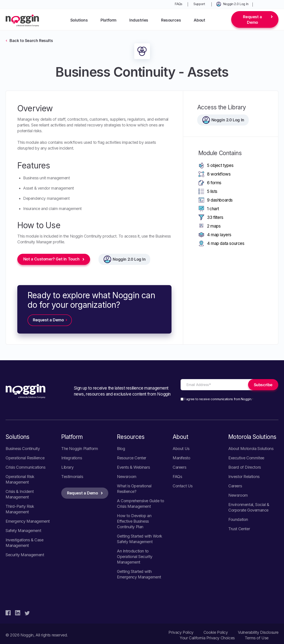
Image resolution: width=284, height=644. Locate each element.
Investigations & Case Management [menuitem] (25, 543)
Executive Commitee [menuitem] (246, 458)
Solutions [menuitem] (79, 20)
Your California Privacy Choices (207, 638)
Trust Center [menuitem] (239, 529)
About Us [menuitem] (181, 449)
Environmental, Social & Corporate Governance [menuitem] (249, 507)
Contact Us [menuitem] (183, 486)
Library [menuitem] (67, 467)
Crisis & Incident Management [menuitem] (20, 494)
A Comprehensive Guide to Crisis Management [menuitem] (140, 504)
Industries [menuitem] (139, 20)
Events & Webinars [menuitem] (133, 467)
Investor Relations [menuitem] (244, 477)
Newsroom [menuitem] (127, 477)
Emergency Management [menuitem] (28, 521)
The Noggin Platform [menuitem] (80, 449)
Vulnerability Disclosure (258, 632)
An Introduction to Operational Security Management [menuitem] (135, 557)
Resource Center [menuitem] (132, 458)
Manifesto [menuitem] (181, 458)
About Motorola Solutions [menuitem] (251, 449)
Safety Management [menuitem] (23, 531)
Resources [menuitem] (171, 20)
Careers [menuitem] (179, 467)
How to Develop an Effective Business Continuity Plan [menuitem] (134, 521)
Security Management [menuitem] (25, 555)
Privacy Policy (181, 632)
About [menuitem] (199, 20)
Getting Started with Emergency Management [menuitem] (139, 574)
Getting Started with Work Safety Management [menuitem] (140, 539)
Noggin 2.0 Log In (129, 259)
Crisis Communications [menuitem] (26, 467)
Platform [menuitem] (108, 20)
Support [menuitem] (199, 4)
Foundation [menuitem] (238, 519)
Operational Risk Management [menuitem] (20, 479)
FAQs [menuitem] (178, 4)
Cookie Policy (216, 632)
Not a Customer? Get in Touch (51, 259)
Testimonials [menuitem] (72, 477)
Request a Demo (252, 20)
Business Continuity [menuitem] (23, 449)
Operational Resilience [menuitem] (25, 458)
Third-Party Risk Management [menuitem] (20, 509)
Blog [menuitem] (121, 449)
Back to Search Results (31, 41)
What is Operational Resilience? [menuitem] (134, 489)
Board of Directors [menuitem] (245, 467)
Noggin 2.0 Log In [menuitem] (236, 4)
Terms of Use (257, 638)
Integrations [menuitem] (72, 458)
